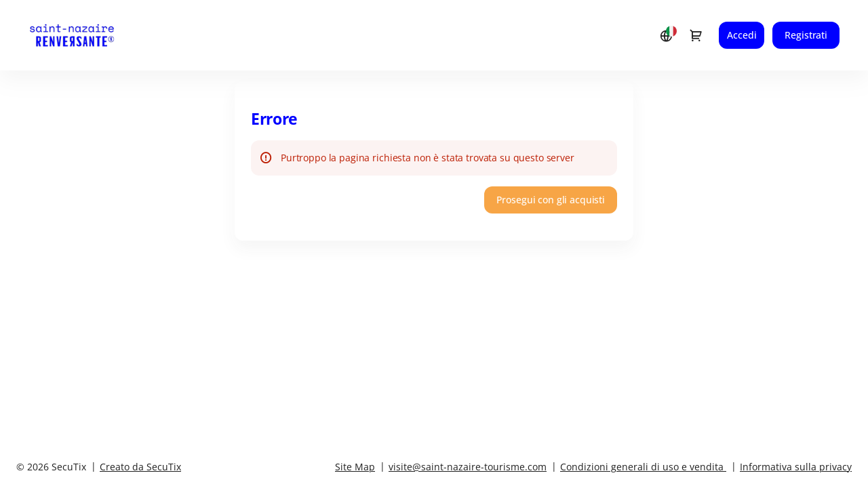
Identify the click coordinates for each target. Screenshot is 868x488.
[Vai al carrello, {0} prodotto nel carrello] (696, 35)
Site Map (355, 467)
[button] (551, 200)
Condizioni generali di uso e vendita (642, 467)
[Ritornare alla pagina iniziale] (85, 35)
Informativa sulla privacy (796, 467)
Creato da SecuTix (140, 467)
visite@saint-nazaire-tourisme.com (468, 467)
